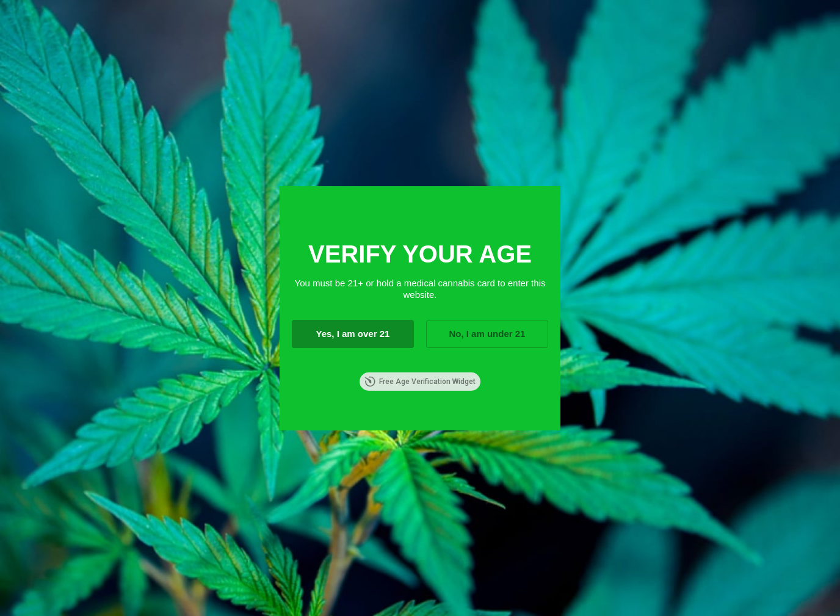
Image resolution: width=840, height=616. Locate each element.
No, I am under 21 (487, 334)
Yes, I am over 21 (353, 334)
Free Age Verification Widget (420, 382)
